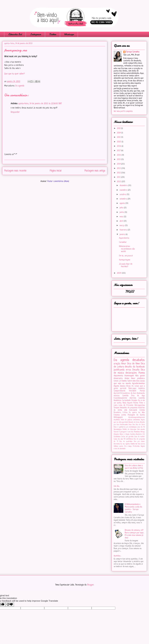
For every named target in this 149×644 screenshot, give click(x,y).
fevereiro (124, 230)
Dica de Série (140, 425)
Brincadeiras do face (128, 393)
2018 (119, 146)
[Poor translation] (10, 604)
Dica (134, 425)
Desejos (134, 401)
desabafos (139, 360)
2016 (119, 155)
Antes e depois (124, 434)
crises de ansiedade (120, 449)
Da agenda (20, 86)
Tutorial (116, 432)
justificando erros (122, 370)
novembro (124, 190)
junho (122, 212)
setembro (124, 199)
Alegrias (116, 434)
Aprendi (117, 393)
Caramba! (123, 242)
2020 (119, 142)
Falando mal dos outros (138, 444)
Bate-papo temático (137, 388)
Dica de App (138, 396)
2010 (119, 182)
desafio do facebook (135, 367)
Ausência (133, 434)
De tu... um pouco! (126, 256)
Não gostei (140, 376)
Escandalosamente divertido (125, 398)
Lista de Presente (126, 405)
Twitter (52, 34)
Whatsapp (69, 34)
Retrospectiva (140, 405)
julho (122, 208)
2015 (119, 159)
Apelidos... (117, 556)
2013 (119, 168)
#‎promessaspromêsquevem (137, 417)
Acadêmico (117, 420)
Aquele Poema (133, 403)
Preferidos (136, 446)
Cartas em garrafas (127, 437)
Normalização (118, 429)
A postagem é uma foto (126, 432)
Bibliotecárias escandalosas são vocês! (127, 249)
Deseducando (124, 425)
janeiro (123, 235)
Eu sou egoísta (125, 444)
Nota (124, 403)
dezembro (124, 186)
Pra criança (128, 446)
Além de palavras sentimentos (130, 420)
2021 (119, 137)
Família (124, 381)
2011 (119, 177)
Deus (130, 425)
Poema (142, 373)
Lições (121, 446)
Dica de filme (133, 364)
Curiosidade (126, 401)
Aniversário (118, 378)
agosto (123, 203)
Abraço (143, 432)
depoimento (118, 376)
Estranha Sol (15, 34)
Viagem (143, 446)
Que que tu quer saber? (15, 74)
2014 (119, 164)
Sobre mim (132, 381)
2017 (119, 151)
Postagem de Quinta (136, 415)
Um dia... (117, 486)
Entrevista (117, 444)
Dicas (128, 386)
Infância (116, 446)
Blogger (90, 585)
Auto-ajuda (133, 410)
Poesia (142, 391)
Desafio (136, 370)
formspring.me (125, 260)
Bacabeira (139, 434)
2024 (119, 133)
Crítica (125, 413)
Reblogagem (118, 417)
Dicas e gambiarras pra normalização (125, 427)
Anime (127, 378)
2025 (119, 128)
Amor (124, 364)
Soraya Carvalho (133, 52)
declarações (131, 373)
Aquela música (120, 386)
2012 (119, 173)
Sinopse (116, 408)
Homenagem (129, 376)
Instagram (35, 34)
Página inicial (56, 171)
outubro (123, 195)
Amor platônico (138, 378)
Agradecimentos (138, 384)
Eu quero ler (135, 413)
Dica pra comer (139, 442)
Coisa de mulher (139, 437)
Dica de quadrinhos (126, 442)
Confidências (129, 439)
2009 (119, 273)
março (122, 226)
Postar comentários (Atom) (58, 181)
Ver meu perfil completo (123, 111)
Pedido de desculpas (129, 429)
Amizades (123, 408)
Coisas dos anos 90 (119, 439)
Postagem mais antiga (95, 171)
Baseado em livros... (134, 422)
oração (117, 364)
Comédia (125, 396)
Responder (15, 112)
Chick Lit (117, 381)
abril (122, 221)
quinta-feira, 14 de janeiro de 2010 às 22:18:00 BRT (40, 104)
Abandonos (137, 432)
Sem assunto (141, 429)
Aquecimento (124, 238)
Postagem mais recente (15, 171)
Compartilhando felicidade (125, 391)
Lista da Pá (141, 427)
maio (122, 217)
